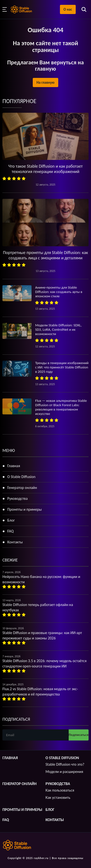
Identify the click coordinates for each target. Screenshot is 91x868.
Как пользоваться (60, 790)
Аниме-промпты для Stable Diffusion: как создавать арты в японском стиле (59, 292)
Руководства (17, 498)
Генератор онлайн (22, 488)
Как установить (58, 797)
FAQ (10, 531)
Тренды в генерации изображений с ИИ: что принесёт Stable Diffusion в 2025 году (62, 367)
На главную (45, 82)
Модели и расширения (64, 772)
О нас (68, 9)
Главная (14, 466)
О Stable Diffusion (21, 477)
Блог (11, 520)
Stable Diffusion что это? (65, 764)
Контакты (15, 542)
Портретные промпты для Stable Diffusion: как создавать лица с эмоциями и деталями (45, 255)
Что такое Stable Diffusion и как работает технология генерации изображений (45, 169)
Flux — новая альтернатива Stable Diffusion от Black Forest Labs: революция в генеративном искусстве (61, 407)
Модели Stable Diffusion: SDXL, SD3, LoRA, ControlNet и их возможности (58, 329)
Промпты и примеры (25, 509)
